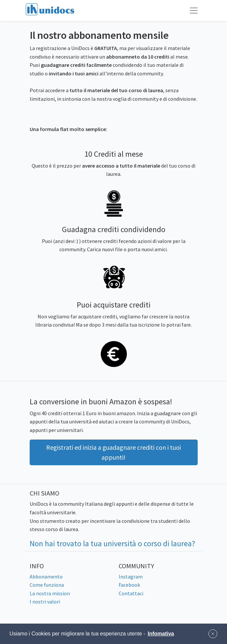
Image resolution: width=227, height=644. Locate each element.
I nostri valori (45, 602)
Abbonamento (46, 577)
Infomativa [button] (161, 634)
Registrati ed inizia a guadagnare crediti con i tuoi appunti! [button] (113, 452)
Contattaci (131, 593)
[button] (213, 634)
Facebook (129, 585)
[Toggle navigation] (194, 11)
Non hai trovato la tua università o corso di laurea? (112, 543)
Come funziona (47, 585)
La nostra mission (50, 593)
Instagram (131, 577)
